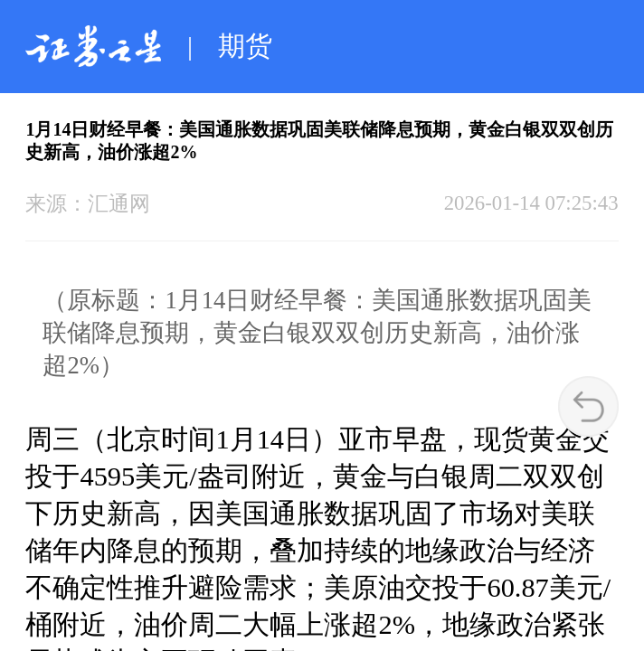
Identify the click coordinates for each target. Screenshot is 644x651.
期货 (245, 46)
